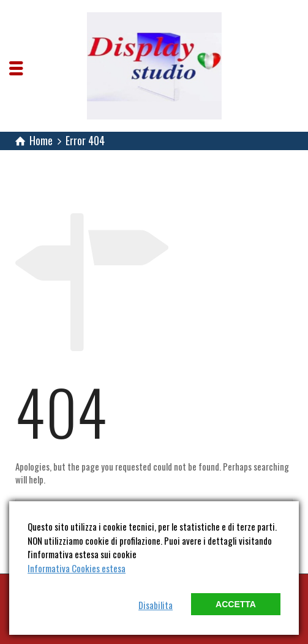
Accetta (236, 604)
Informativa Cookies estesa (77, 568)
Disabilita (156, 605)
